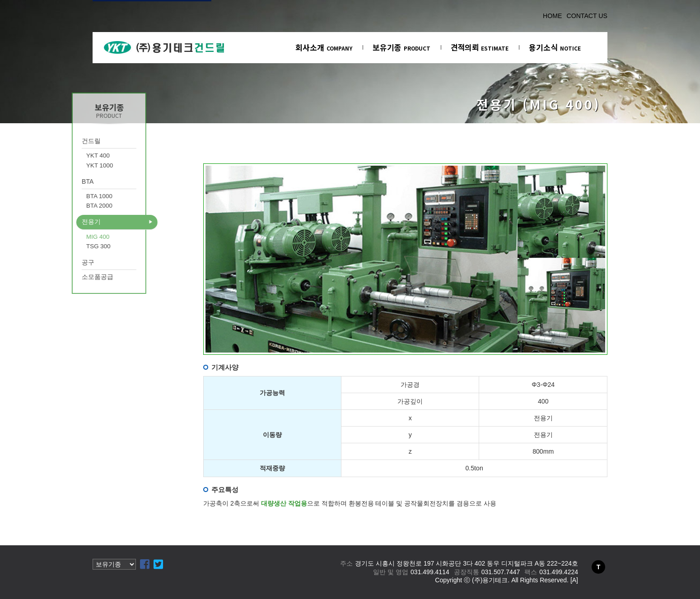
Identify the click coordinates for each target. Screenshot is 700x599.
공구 (68, 262)
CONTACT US (587, 16)
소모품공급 (78, 277)
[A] (574, 580)
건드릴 (71, 141)
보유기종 (401, 47)
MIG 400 (78, 237)
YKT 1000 (80, 165)
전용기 (71, 222)
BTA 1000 (79, 196)
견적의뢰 (480, 47)
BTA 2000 (79, 206)
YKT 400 (78, 156)
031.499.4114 (430, 572)
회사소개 (324, 47)
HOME (552, 16)
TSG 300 (79, 246)
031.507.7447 (501, 572)
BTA (68, 181)
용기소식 (555, 47)
